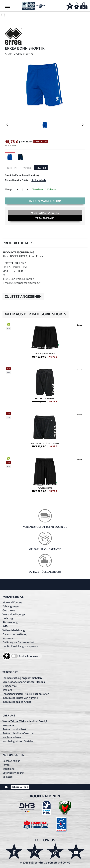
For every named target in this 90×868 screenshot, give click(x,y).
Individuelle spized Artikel (17, 702)
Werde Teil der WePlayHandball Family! (25, 721)
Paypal (6, 765)
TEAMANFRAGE (45, 218)
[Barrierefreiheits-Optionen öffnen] (7, 656)
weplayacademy (12, 737)
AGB (5, 626)
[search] (45, 15)
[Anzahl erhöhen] (27, 190)
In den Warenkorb (45, 201)
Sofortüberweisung (13, 773)
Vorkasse (7, 777)
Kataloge (7, 690)
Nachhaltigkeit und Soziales (18, 741)
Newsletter (9, 725)
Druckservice (10, 686)
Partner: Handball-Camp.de (18, 733)
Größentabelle (39, 180)
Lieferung (8, 618)
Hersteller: (11, 263)
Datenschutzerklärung (15, 634)
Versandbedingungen (14, 614)
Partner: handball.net (14, 729)
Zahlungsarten (11, 606)
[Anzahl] (22, 190)
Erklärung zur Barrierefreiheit (18, 642)
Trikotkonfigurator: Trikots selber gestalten (26, 694)
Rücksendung (10, 622)
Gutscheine (9, 610)
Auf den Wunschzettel (45, 213)
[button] (7, 6)
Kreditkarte (8, 769)
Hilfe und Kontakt (12, 602)
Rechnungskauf (11, 761)
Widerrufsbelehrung (14, 630)
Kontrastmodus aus (29, 656)
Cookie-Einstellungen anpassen (20, 646)
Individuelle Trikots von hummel (20, 698)
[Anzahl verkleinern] (17, 190)
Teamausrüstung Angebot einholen (22, 678)
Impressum (9, 638)
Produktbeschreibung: (19, 252)
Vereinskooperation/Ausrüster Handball (24, 682)
